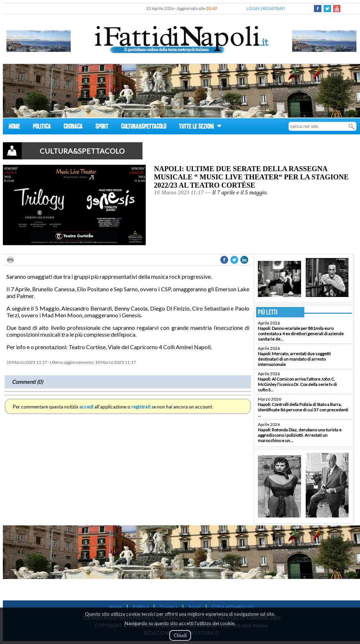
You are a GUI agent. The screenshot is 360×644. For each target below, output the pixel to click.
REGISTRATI (274, 8)
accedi (86, 407)
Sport (195, 607)
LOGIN (253, 8)
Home (116, 607)
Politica (141, 607)
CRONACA (73, 127)
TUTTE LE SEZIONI (200, 127)
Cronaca (169, 607)
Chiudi (180, 635)
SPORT (102, 127)
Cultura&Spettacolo (233, 607)
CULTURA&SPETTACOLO (144, 127)
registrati (141, 407)
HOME (14, 127)
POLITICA (42, 127)
